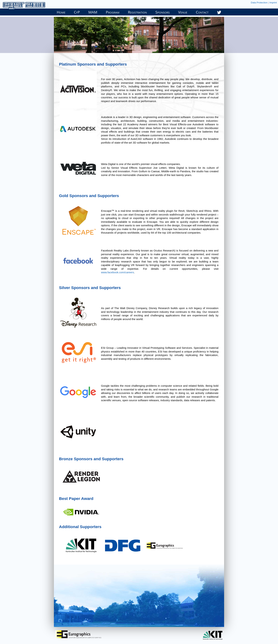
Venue (183, 12)
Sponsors (162, 12)
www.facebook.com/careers (118, 272)
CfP (77, 12)
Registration (137, 12)
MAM (93, 12)
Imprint (273, 3)
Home (61, 12)
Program (113, 12)
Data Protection (259, 3)
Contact (202, 12)
